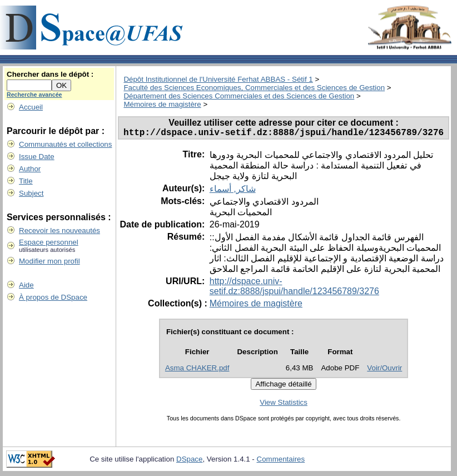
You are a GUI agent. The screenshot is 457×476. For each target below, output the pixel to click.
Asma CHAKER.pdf (197, 370)
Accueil (31, 107)
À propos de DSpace (53, 297)
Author (30, 169)
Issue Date (37, 157)
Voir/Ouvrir (384, 370)
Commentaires (281, 461)
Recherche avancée (34, 95)
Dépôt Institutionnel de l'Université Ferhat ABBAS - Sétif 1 (218, 79)
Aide (26, 285)
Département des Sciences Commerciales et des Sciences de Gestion (239, 96)
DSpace (189, 461)
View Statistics (284, 405)
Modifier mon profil (49, 261)
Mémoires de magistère (162, 104)
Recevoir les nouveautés (59, 230)
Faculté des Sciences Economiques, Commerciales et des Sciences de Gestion (254, 88)
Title (26, 181)
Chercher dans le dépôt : (50, 74)
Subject (31, 193)
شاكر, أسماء (233, 191)
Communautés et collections (65, 144)
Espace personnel (49, 242)
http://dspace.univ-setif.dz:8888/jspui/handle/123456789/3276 (294, 288)
